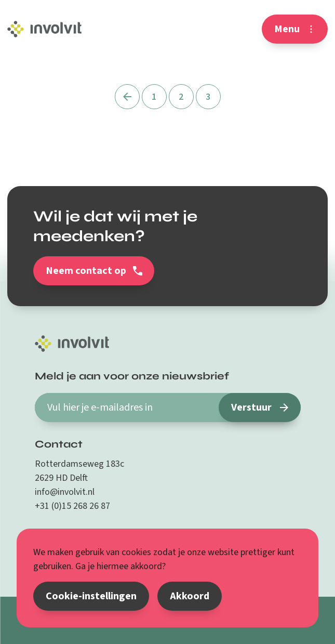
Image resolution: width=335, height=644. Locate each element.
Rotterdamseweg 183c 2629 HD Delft (79, 471)
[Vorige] (127, 97)
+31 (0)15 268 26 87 (72, 506)
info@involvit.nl (65, 492)
